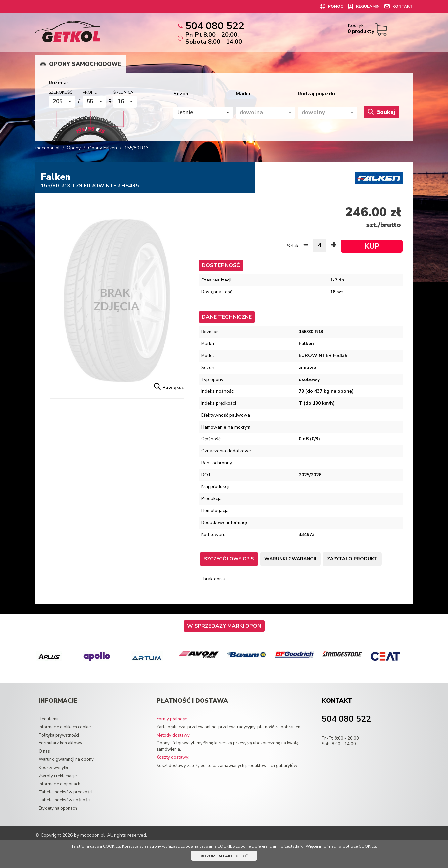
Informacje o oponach (60, 784)
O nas (44, 751)
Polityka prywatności (59, 735)
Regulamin (49, 719)
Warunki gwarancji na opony (66, 759)
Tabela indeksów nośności (65, 800)
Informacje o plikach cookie (65, 727)
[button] (62, 102)
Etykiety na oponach (58, 808)
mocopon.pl (47, 148)
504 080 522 (346, 719)
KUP (372, 246)
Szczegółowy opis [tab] (229, 559)
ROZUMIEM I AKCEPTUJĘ (224, 856)
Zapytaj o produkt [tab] (352, 559)
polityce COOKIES (359, 846)
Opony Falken (103, 148)
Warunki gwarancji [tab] (290, 559)
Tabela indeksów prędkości (66, 792)
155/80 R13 (136, 148)
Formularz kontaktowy (61, 743)
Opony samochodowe (81, 64)
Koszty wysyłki (53, 768)
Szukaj (381, 112)
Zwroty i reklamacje (58, 776)
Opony (74, 148)
